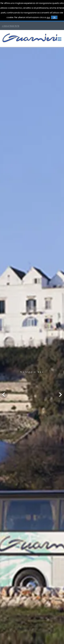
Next (60, 395)
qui (48, 17)
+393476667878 (10, 26)
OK (54, 17)
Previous (4, 395)
